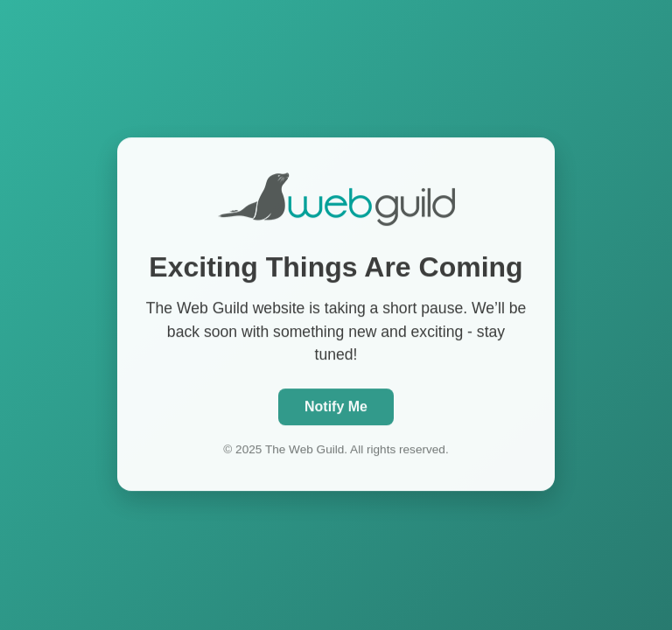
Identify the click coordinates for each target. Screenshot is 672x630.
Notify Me (336, 406)
